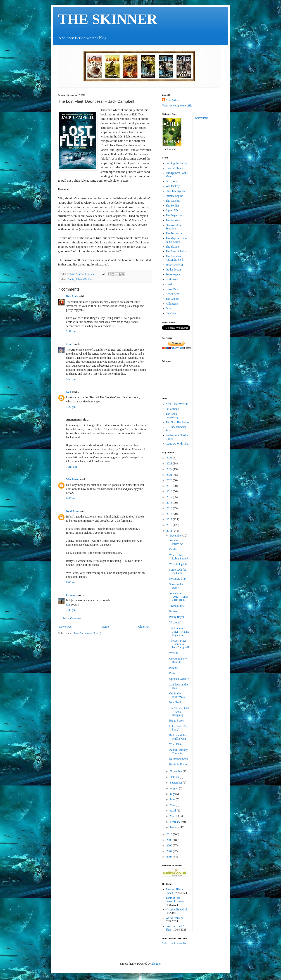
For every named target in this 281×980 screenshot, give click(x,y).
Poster (173, 673)
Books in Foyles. (179, 764)
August (174, 788)
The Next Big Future (178, 422)
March (174, 816)
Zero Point (172, 181)
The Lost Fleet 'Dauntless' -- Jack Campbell (179, 644)
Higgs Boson (177, 721)
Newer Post (66, 627)
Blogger (156, 964)
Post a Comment (72, 618)
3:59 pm (71, 331)
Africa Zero (172, 294)
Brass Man (172, 289)
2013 (170, 519)
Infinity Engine (174, 196)
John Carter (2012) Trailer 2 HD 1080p (178, 597)
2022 (170, 469)
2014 (170, 514)
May (173, 805)
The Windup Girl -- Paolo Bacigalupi (179, 712)
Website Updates (179, 564)
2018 (170, 491)
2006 (170, 857)
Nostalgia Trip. (178, 579)
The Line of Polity (176, 251)
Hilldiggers (172, 304)
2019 (170, 486)
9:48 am (71, 498)
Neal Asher (73, 511)
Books (71, 279)
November (176, 771)
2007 (170, 851)
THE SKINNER (108, 19)
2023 (170, 463)
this (68, 605)
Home (105, 627)
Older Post (144, 627)
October (175, 777)
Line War (171, 313)
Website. (174, 653)
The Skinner (173, 247)
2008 (170, 845)
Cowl (169, 284)
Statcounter (202, 118)
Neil (69, 392)
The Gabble (172, 299)
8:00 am (71, 582)
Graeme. (71, 595)
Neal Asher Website (177, 404)
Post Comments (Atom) (87, 633)
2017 (170, 497)
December (176, 536)
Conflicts (174, 549)
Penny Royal (177, 617)
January (175, 827)
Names (173, 611)
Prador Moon (173, 270)
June (173, 799)
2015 (170, 508)
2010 (170, 834)
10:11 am (71, 467)
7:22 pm (71, 407)
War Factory (173, 186)
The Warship (173, 201)
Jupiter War (172, 210)
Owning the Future (176, 163)
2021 (170, 475)
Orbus (169, 308)
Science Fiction (84, 279)
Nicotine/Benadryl (176, 909)
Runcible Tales (174, 168)
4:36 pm (71, 610)
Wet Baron (73, 479)
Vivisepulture (177, 606)
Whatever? (175, 622)
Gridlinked (172, 279)
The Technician (174, 233)
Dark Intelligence (176, 191)
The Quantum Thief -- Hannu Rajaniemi (179, 631)
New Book (175, 702)
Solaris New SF (175, 265)
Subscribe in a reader (174, 943)
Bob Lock (72, 296)
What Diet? (176, 744)
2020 (170, 480)
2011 (170, 531)
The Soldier (172, 206)
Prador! (173, 668)
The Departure (174, 215)
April (173, 811)
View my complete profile (177, 105)
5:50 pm (71, 379)
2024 (170, 458)
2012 (170, 525)
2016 (170, 503)
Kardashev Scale (179, 759)
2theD (70, 344)
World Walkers (174, 918)
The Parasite (173, 220)
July (173, 794)
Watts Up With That (177, 444)
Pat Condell (172, 409)
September (176, 783)
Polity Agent (173, 274)
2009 (170, 840)
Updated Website (179, 679)
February (175, 822)
